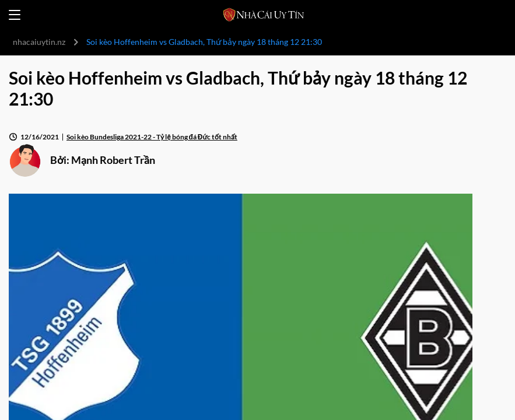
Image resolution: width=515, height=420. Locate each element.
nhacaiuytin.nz (39, 42)
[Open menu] (15, 15)
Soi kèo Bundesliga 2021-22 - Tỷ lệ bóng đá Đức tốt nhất (152, 137)
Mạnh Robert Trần (113, 160)
